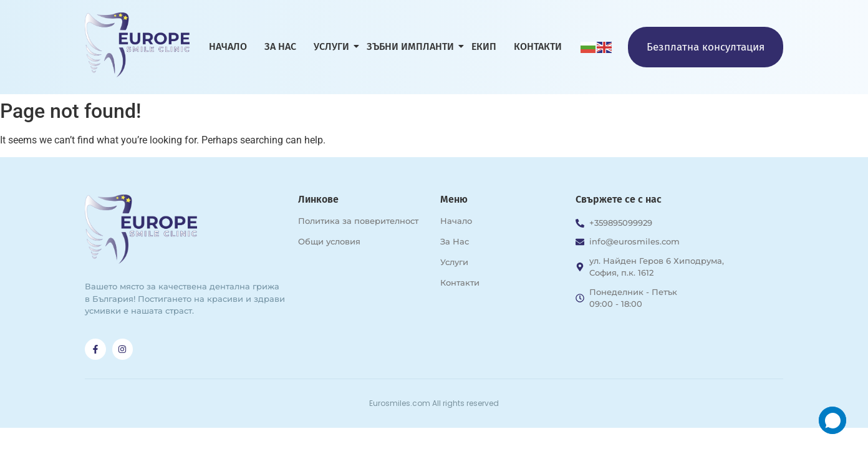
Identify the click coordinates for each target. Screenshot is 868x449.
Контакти (538, 46)
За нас (280, 46)
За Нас (455, 241)
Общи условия (329, 241)
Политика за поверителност (358, 221)
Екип (484, 46)
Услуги (334, 46)
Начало (228, 46)
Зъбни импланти (412, 46)
